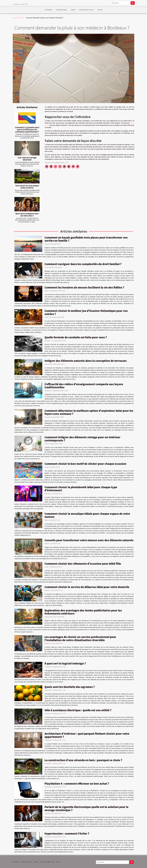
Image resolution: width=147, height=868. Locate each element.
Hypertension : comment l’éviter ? (67, 833)
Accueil (15, 18)
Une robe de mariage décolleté (27, 159)
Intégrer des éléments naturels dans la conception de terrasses (86, 361)
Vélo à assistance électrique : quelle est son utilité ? (78, 710)
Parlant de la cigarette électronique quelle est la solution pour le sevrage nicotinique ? (86, 808)
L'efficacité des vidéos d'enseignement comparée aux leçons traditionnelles (84, 386)
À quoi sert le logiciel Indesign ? (65, 663)
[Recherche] (120, 3)
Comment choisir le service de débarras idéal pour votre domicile (87, 587)
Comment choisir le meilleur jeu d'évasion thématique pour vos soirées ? (86, 312)
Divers (100, 10)
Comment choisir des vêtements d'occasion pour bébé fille (83, 564)
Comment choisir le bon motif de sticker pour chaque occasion (85, 464)
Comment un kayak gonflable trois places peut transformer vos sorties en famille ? (86, 239)
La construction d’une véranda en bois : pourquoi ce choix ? (83, 760)
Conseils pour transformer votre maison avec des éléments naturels (89, 540)
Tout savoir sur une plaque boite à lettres (27, 187)
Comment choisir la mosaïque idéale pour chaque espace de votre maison (87, 515)
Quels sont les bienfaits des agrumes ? (70, 687)
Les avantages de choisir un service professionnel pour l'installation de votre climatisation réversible (80, 638)
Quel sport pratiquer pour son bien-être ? (27, 215)
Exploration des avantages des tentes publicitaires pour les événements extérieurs (83, 612)
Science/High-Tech (86, 10)
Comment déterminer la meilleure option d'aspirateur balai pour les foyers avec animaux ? (89, 412)
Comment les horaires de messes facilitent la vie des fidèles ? (84, 287)
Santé (73, 10)
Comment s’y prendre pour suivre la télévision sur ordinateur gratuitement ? (27, 130)
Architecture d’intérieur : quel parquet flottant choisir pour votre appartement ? (87, 735)
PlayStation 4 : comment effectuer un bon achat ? (77, 783)
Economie (48, 10)
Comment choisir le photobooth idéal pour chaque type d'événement (81, 489)
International (61, 10)
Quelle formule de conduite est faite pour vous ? (76, 337)
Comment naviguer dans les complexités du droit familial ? (83, 264)
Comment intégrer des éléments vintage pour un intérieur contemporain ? (82, 439)
